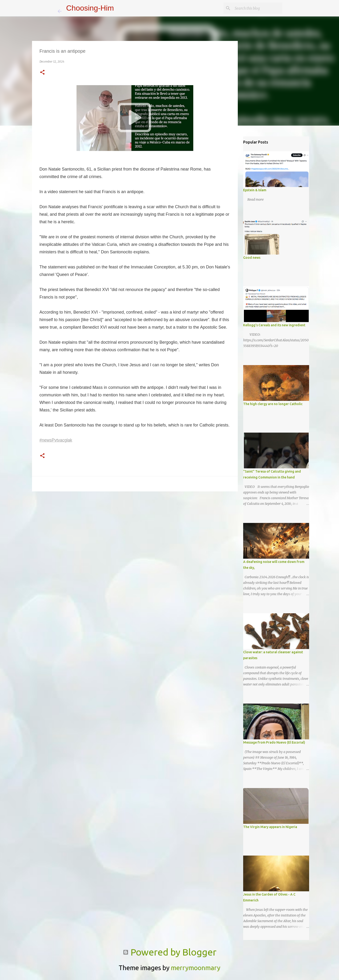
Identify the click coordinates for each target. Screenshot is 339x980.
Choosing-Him (90, 8)
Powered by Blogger (170, 952)
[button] (42, 73)
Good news (252, 258)
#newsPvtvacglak (56, 440)
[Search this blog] (258, 8)
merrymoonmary (196, 968)
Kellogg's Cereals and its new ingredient (274, 325)
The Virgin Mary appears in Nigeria (270, 827)
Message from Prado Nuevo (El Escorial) (274, 742)
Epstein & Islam (255, 190)
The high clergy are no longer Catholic (273, 404)
